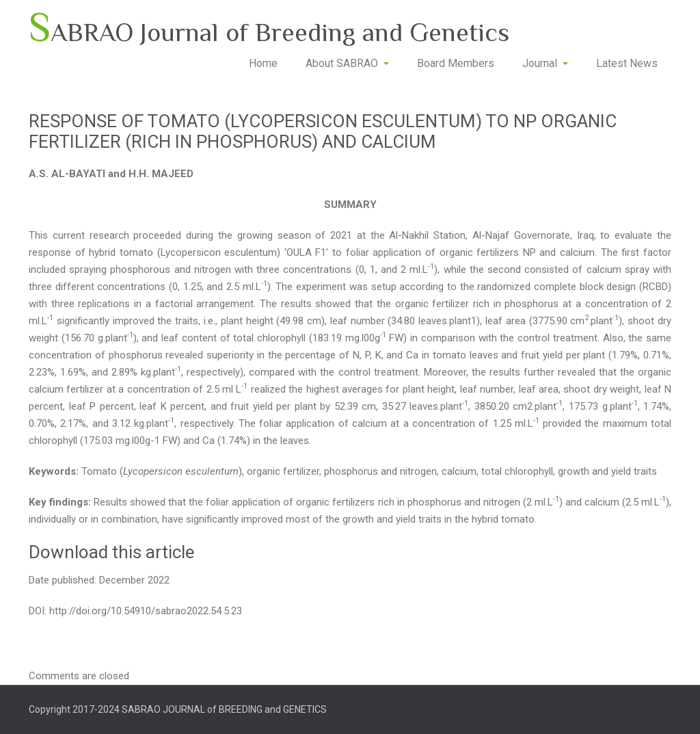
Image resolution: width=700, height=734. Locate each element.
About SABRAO (347, 63)
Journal (545, 63)
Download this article (111, 552)
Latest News (627, 63)
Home (263, 63)
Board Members (456, 63)
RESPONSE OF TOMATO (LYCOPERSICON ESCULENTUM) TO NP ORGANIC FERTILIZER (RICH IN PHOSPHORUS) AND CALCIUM (323, 131)
